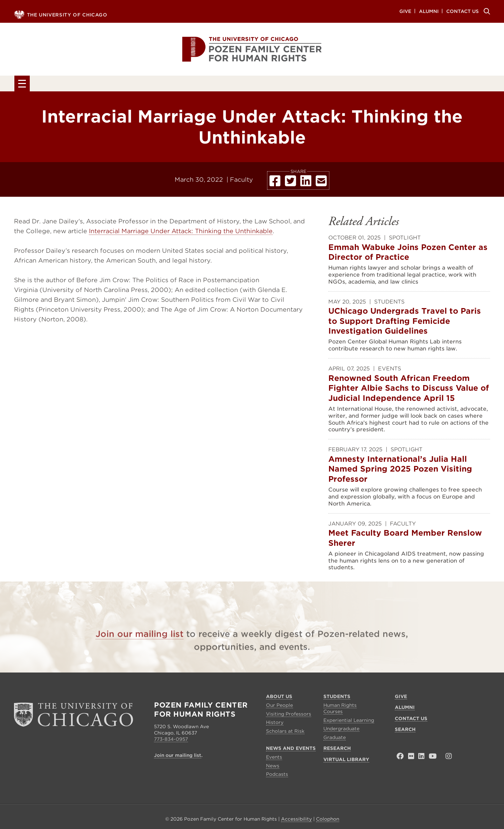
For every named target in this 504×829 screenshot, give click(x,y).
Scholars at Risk (285, 733)
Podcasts (277, 776)
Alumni (429, 11)
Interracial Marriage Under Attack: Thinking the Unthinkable (181, 232)
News (273, 767)
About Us (68, 85)
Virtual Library (423, 85)
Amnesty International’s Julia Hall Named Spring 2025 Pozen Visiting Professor (400, 477)
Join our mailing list (139, 647)
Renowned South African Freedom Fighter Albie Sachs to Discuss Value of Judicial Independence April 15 (409, 396)
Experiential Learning (349, 722)
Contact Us (463, 11)
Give (405, 11)
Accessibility (296, 821)
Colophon (328, 821)
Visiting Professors (289, 715)
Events (274, 759)
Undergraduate (341, 730)
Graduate (335, 739)
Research (332, 85)
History (275, 724)
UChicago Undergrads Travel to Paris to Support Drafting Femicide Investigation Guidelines (405, 330)
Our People (279, 707)
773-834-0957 (171, 741)
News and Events (239, 85)
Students (146, 85)
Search (486, 11)
